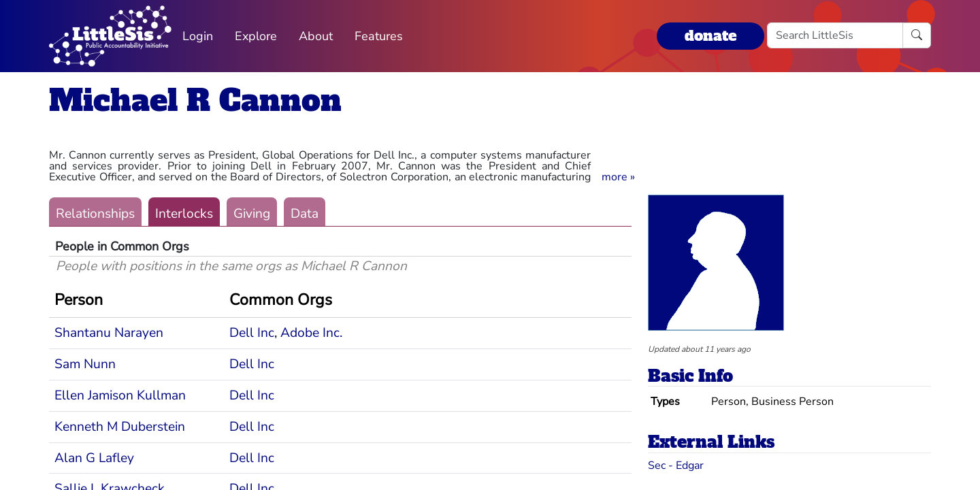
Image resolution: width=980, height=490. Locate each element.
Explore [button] (256, 36)
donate (710, 36)
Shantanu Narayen (109, 333)
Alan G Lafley (94, 458)
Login (198, 36)
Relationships (95, 214)
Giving (252, 214)
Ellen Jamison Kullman (120, 395)
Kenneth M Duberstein (120, 427)
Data (305, 214)
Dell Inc (252, 333)
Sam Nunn (85, 364)
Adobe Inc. (311, 333)
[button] (618, 177)
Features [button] (379, 36)
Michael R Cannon (195, 100)
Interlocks (184, 214)
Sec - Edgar (676, 465)
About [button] (316, 36)
